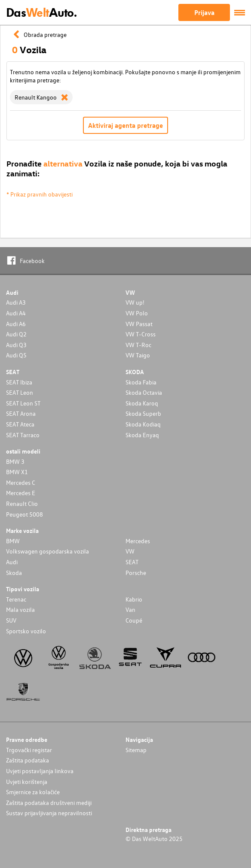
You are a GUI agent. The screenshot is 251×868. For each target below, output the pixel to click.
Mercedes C (21, 482)
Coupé (134, 620)
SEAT (132, 562)
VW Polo (137, 313)
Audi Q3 (16, 345)
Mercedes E (21, 493)
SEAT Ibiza (19, 382)
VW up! (135, 302)
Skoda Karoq (142, 403)
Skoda (14, 573)
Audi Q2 (16, 334)
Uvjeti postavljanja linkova (40, 771)
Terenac (16, 599)
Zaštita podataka (28, 760)
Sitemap (136, 750)
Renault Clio (22, 504)
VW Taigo (138, 355)
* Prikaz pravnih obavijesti (40, 194)
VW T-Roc (138, 345)
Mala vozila (20, 609)
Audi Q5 (16, 355)
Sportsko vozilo (26, 631)
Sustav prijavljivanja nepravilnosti (49, 813)
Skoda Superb (143, 413)
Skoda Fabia (141, 382)
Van (130, 609)
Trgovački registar (29, 750)
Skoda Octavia (144, 392)
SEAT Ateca (20, 424)
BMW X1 (17, 472)
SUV (11, 620)
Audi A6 (16, 324)
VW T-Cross (141, 334)
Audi (12, 562)
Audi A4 (16, 313)
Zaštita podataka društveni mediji (49, 803)
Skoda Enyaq (142, 435)
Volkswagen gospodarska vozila (47, 551)
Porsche (136, 573)
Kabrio (134, 599)
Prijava (204, 12)
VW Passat (139, 324)
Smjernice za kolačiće (33, 792)
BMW (13, 541)
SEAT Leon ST (23, 403)
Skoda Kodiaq (143, 424)
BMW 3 (15, 461)
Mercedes (138, 541)
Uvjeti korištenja (27, 782)
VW (130, 551)
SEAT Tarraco (23, 435)
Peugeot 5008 (24, 514)
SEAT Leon (20, 392)
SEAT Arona (21, 413)
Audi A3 (16, 302)
